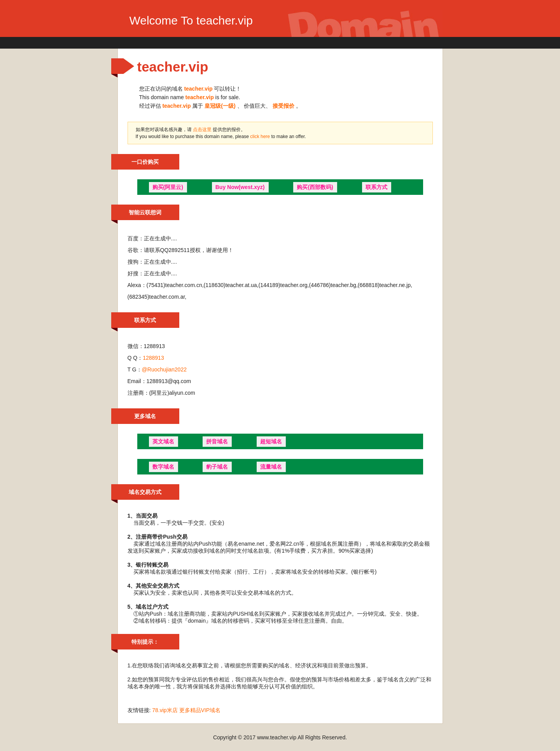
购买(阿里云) (168, 187)
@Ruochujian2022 (164, 369)
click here (261, 137)
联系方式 (376, 187)
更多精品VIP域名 (200, 710)
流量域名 (271, 467)
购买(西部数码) (315, 187)
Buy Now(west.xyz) (240, 187)
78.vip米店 (165, 710)
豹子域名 (217, 467)
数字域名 (163, 467)
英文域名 (163, 441)
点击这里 (202, 130)
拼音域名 (217, 441)
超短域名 (271, 441)
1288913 (153, 358)
